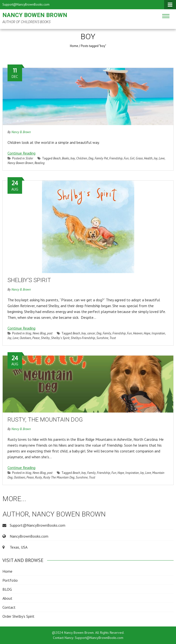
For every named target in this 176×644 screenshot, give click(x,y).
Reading (40, 163)
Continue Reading (21, 153)
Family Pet (101, 158)
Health (148, 158)
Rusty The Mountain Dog (59, 477)
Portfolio (10, 580)
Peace (36, 338)
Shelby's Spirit (60, 338)
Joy (156, 158)
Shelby (45, 338)
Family (107, 333)
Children (82, 158)
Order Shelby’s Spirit (18, 616)
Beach (57, 158)
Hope (147, 333)
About (7, 598)
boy (73, 158)
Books (66, 158)
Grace (139, 158)
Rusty (38, 477)
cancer (91, 333)
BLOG (7, 589)
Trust (113, 338)
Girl (132, 158)
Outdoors (25, 338)
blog (28, 333)
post (50, 333)
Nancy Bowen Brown (35, 15)
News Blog (39, 333)
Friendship (116, 158)
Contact (9, 607)
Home (74, 46)
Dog (91, 158)
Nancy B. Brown (21, 132)
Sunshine (102, 338)
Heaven (138, 333)
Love (162, 158)
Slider (29, 158)
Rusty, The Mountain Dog (45, 420)
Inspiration (158, 333)
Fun (126, 158)
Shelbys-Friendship (83, 338)
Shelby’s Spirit (29, 280)
